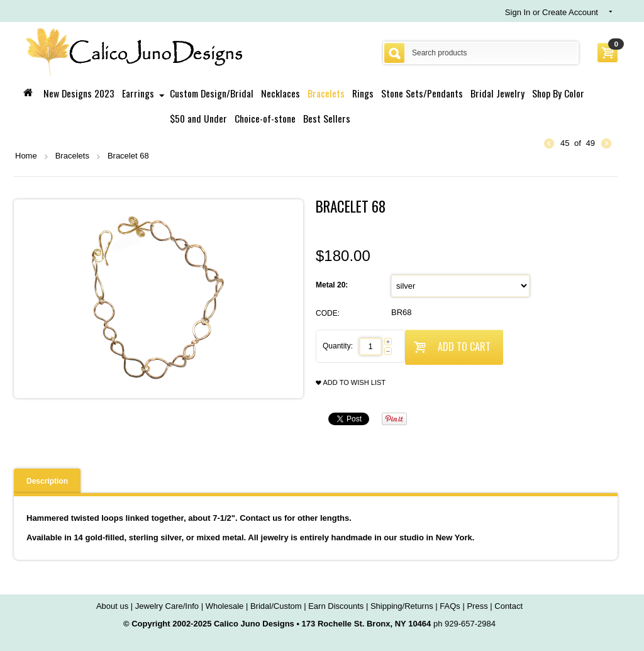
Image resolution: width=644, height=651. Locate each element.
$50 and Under (198, 118)
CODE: (328, 313)
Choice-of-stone (265, 118)
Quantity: (338, 346)
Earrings (138, 93)
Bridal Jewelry (497, 93)
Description (47, 481)
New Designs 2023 (79, 93)
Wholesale (225, 606)
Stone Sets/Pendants (422, 93)
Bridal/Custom (276, 606)
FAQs (450, 606)
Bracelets (326, 93)
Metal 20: (333, 285)
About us (112, 606)
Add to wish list (351, 383)
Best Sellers (327, 118)
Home (26, 156)
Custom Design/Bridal (212, 93)
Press (477, 606)
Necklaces (280, 93)
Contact (508, 606)
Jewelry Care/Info (167, 606)
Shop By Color (558, 93)
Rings (363, 93)
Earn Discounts (336, 606)
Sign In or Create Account (552, 12)
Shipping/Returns (402, 606)
